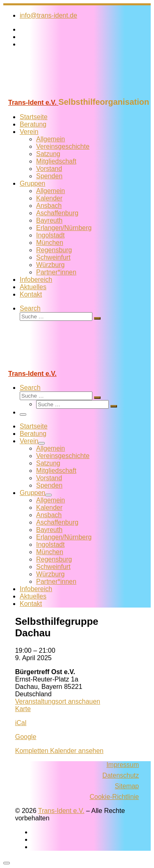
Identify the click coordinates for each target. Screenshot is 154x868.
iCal (21, 723)
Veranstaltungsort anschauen (58, 701)
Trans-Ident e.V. (61, 811)
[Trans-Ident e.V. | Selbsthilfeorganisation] (55, 93)
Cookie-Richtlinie (114, 797)
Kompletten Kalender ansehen (59, 751)
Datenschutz (121, 775)
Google (26, 737)
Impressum (123, 765)
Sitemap (127, 786)
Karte (23, 709)
